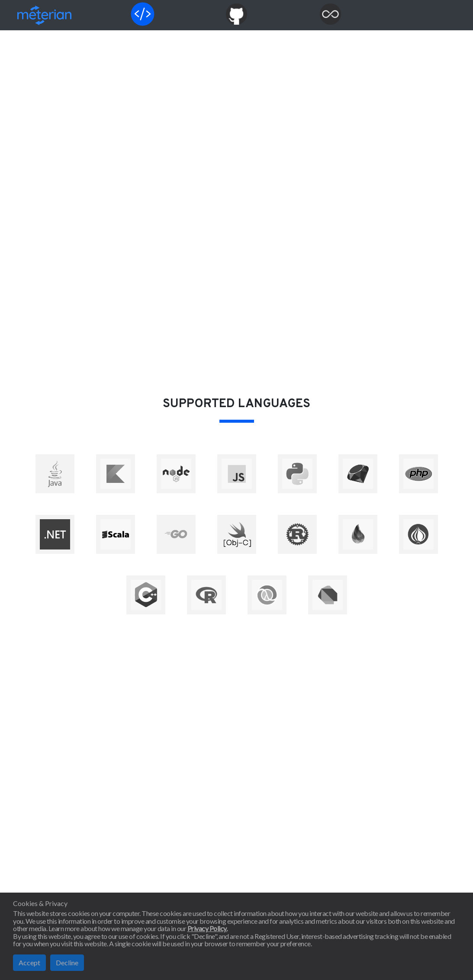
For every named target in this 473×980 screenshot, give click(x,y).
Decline (67, 962)
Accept (29, 962)
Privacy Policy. (208, 928)
